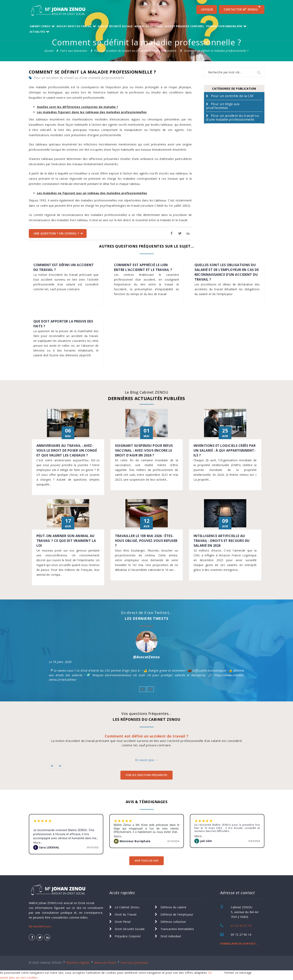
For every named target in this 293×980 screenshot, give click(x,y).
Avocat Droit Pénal (149, 26)
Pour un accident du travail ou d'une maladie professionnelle (135, 51)
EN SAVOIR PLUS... (41, 926)
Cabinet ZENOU (40, 26)
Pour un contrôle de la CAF (232, 96)
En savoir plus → (147, 760)
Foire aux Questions (74, 51)
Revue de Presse (105, 962)
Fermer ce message (238, 973)
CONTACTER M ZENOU (242, 8)
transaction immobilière (224, 26)
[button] (142, 689)
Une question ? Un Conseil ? (58, 233)
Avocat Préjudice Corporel (184, 26)
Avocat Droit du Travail (74, 26)
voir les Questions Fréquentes (146, 775)
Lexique (207, 9)
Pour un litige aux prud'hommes (223, 106)
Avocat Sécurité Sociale (115, 26)
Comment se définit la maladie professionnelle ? (216, 51)
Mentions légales (78, 962)
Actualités (37, 32)
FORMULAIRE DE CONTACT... (239, 944)
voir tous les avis (146, 861)
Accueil (49, 51)
